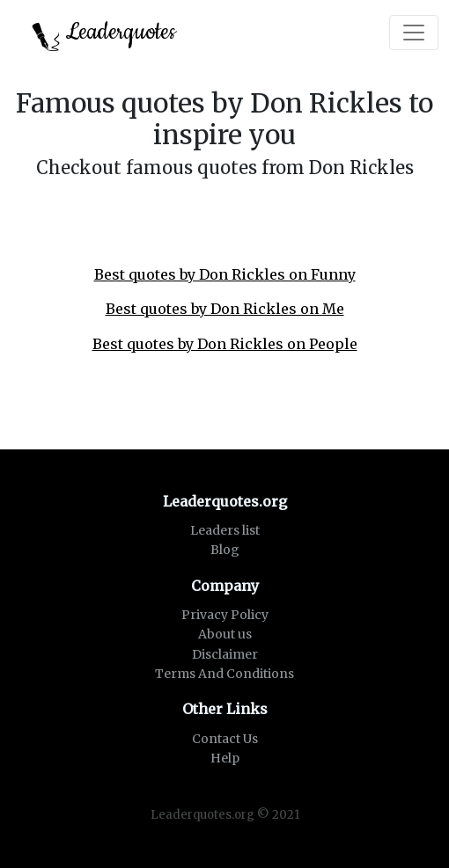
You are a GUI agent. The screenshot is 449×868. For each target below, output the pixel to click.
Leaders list (225, 530)
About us (225, 634)
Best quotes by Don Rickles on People (225, 344)
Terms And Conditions (224, 674)
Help (225, 758)
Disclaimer (225, 654)
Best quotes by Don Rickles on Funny (225, 274)
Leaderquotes (104, 34)
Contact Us (225, 739)
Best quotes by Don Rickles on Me (225, 309)
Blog (225, 550)
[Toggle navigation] (414, 33)
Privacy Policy (225, 615)
